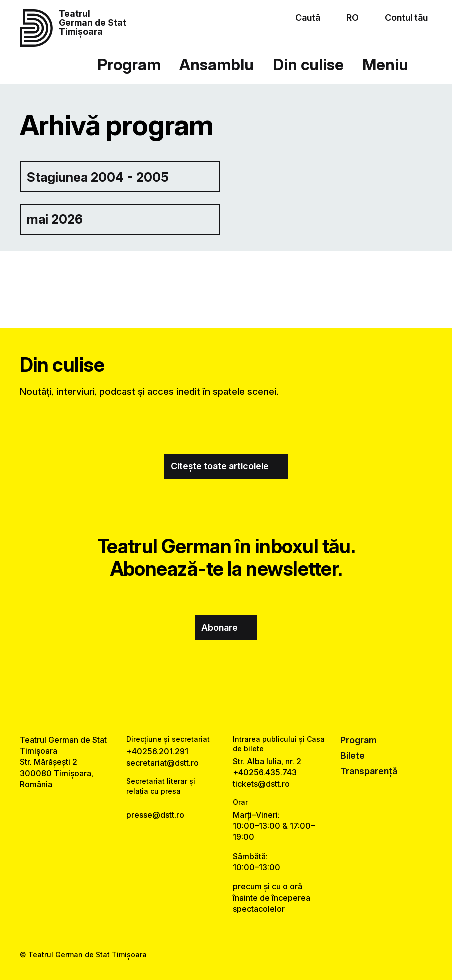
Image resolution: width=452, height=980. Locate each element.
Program (129, 65)
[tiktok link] (253, 702)
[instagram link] (226, 702)
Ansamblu (217, 65)
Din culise (308, 65)
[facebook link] (199, 702)
